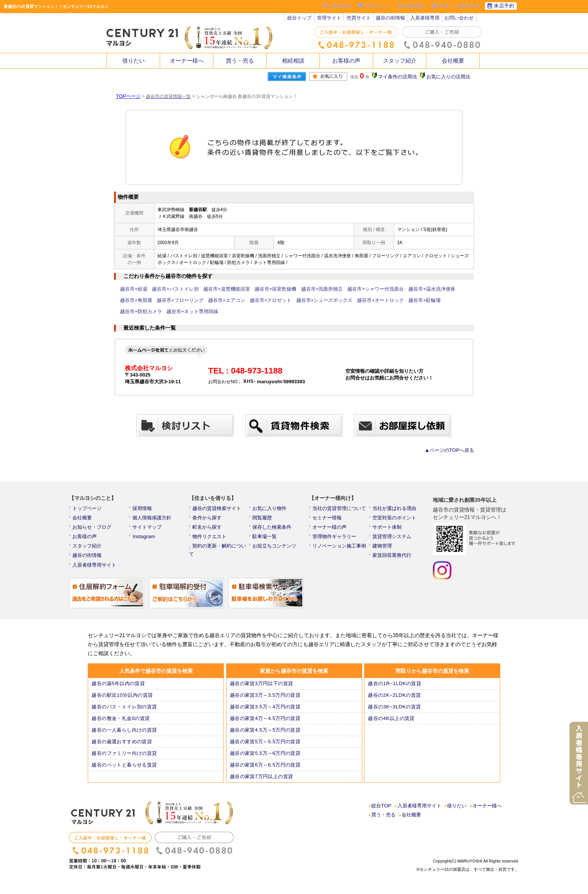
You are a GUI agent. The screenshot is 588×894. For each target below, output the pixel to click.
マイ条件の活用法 (400, 77)
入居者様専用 (428, 19)
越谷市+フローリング (142, 300)
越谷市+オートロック (328, 300)
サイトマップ (148, 529)
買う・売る (240, 61)
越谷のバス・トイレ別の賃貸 (124, 712)
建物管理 (384, 550)
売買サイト (361, 19)
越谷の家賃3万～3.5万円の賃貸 (265, 701)
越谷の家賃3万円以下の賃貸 (262, 689)
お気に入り (370, 6)
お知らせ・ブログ (93, 529)
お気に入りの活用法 (449, 77)
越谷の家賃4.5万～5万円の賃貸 (265, 736)
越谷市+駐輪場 (368, 300)
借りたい (133, 61)
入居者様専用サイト (95, 570)
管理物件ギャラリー (335, 540)
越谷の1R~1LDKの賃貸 (395, 689)
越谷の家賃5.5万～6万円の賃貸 (265, 759)
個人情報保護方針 (153, 519)
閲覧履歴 (264, 519)
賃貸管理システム (393, 540)
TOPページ (127, 96)
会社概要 (453, 61)
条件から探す (208, 519)
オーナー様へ (187, 61)
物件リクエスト (210, 540)
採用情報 (144, 509)
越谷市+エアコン (185, 300)
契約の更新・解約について (222, 550)
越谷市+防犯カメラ (407, 300)
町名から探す (208, 529)
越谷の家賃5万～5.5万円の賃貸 (265, 747)
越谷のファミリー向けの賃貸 (124, 759)
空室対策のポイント (395, 519)
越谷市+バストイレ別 (171, 289)
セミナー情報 (328, 519)
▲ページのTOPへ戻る (451, 450)
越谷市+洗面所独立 (307, 289)
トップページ (88, 509)
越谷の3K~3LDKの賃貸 (395, 712)
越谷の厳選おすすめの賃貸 (122, 747)
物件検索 (331, 6)
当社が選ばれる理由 (395, 509)
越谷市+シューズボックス (275, 300)
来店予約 (500, 6)
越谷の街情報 (393, 19)
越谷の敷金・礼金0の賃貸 (121, 724)
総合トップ (300, 19)
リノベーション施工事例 (339, 550)
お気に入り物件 (270, 509)
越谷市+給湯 (133, 289)
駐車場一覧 (266, 540)
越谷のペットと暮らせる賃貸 (124, 771)
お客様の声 (346, 61)
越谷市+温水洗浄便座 (409, 289)
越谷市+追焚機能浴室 (219, 289)
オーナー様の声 (330, 529)
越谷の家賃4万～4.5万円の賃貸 (265, 724)
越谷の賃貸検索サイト (217, 509)
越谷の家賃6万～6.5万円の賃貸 (265, 771)
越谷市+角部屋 (450, 289)
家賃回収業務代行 (393, 560)
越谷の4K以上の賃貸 (392, 724)
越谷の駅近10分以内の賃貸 (122, 701)
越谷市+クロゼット (226, 300)
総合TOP (382, 812)
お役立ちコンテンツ (275, 550)
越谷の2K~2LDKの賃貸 (395, 701)
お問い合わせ (463, 19)
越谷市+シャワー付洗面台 (357, 289)
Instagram (145, 540)
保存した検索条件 (273, 529)
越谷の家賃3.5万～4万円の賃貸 (265, 712)
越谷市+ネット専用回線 (144, 312)
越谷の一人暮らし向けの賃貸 (124, 736)
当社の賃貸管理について (339, 509)
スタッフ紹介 (400, 61)
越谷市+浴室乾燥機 (264, 289)
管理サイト (330, 19)
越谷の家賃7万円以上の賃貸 (262, 782)
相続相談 (293, 61)
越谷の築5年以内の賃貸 (119, 689)
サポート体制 (388, 529)
